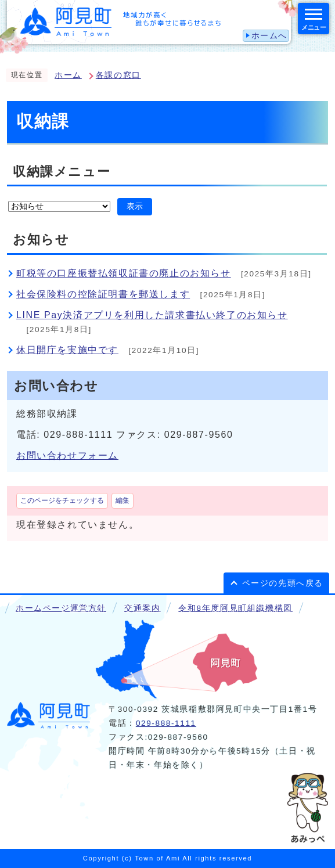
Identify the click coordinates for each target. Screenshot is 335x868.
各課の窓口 (118, 75)
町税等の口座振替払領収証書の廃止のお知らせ (124, 273)
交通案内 (142, 608)
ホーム (68, 75)
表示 (135, 206)
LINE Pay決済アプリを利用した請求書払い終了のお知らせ (152, 315)
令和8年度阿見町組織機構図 (235, 608)
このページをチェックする (62, 500)
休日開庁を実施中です (67, 350)
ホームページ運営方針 (61, 608)
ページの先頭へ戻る (283, 583)
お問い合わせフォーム (67, 455)
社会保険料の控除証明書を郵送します (103, 294)
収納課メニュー (62, 172)
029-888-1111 (166, 723)
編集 (123, 500)
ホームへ (269, 36)
